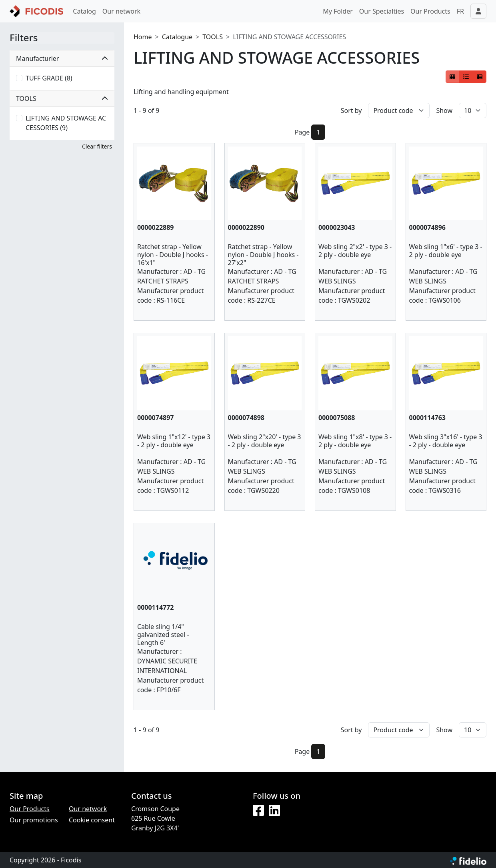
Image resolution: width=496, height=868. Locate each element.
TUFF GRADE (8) (49, 78)
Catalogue (177, 37)
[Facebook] (258, 811)
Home (143, 37)
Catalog (84, 11)
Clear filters (97, 146)
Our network (121, 11)
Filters (24, 38)
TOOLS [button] (62, 98)
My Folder (338, 11)
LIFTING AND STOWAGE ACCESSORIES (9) (66, 123)
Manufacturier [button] (62, 58)
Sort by (351, 111)
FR (460, 11)
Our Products (430, 11)
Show (444, 111)
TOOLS (213, 37)
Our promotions (34, 820)
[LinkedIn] (274, 811)
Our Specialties (382, 11)
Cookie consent (92, 820)
